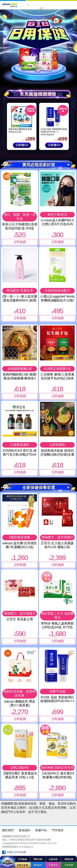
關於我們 (8, 830)
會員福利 (24, 830)
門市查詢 (58, 830)
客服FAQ (41, 830)
